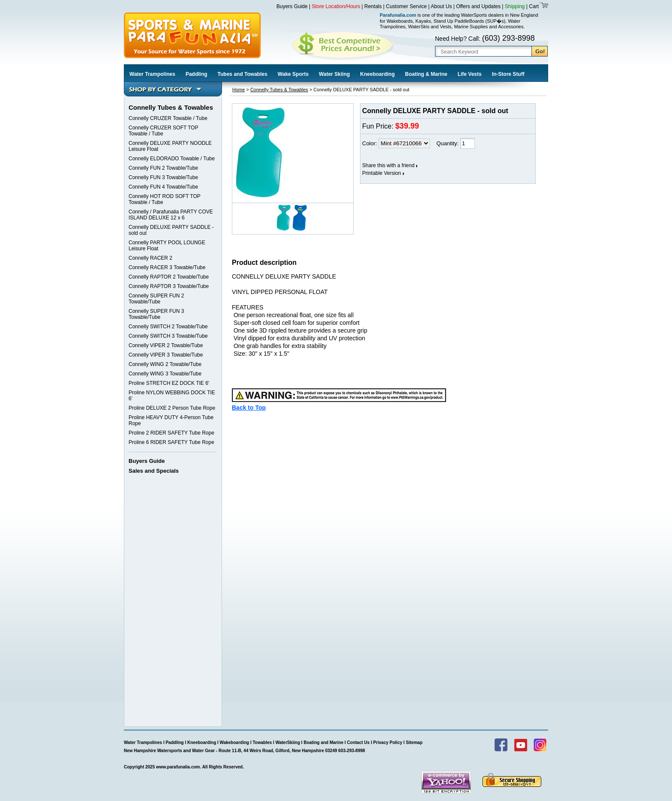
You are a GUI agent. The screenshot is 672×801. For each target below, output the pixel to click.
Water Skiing (334, 74)
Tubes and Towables (243, 74)
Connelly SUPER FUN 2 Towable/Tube (156, 299)
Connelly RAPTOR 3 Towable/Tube (169, 286)
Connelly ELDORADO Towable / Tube (172, 159)
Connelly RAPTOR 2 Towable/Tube (169, 277)
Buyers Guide (292, 6)
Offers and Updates (479, 6)
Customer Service (406, 6)
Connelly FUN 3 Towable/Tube (163, 177)
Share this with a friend (388, 165)
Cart (533, 6)
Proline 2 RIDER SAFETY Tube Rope (171, 433)
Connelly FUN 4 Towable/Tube (163, 187)
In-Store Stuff (508, 74)
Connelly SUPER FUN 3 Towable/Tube (156, 314)
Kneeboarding (377, 74)
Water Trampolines (152, 74)
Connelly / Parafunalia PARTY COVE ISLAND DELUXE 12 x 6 (171, 215)
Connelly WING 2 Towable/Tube (165, 364)
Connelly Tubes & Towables (279, 90)
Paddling (196, 74)
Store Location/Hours (336, 6)
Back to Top (249, 408)
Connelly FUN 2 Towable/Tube (163, 168)
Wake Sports (293, 74)
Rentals (373, 6)
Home (238, 90)
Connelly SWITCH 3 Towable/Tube (168, 336)
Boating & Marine (426, 74)
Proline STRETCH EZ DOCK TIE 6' (169, 383)
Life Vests (470, 74)
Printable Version (382, 173)
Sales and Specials (154, 471)
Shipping (515, 6)
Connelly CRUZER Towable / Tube (168, 118)
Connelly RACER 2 (150, 258)
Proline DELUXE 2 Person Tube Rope (172, 408)
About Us (441, 6)
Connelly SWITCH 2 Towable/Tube (168, 327)
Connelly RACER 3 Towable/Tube (167, 267)
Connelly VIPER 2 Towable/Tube (166, 345)
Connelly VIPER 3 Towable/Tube (166, 355)
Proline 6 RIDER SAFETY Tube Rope (171, 442)
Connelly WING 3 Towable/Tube (165, 374)
